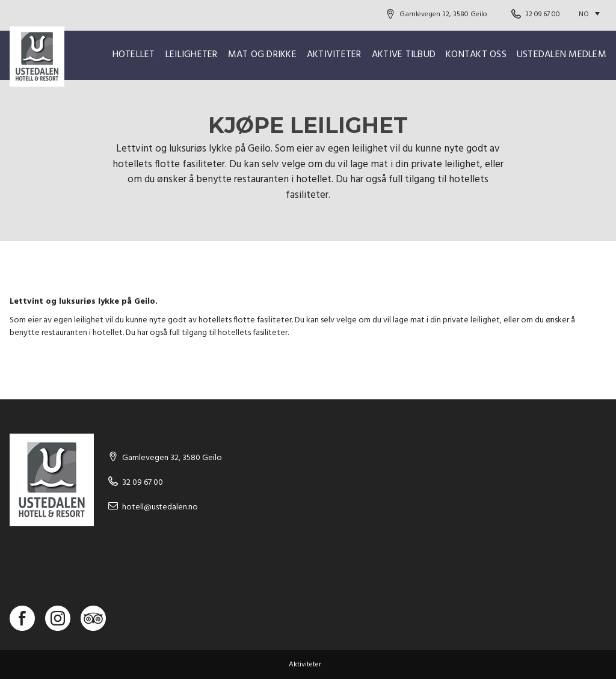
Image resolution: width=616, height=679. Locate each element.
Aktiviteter (334, 55)
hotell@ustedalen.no (160, 507)
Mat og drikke (262, 55)
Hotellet (134, 55)
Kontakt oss (476, 55)
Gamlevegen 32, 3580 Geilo (443, 14)
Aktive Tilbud (404, 55)
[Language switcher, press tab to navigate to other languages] (592, 14)
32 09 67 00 (543, 14)
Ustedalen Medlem (562, 55)
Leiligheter (192, 55)
